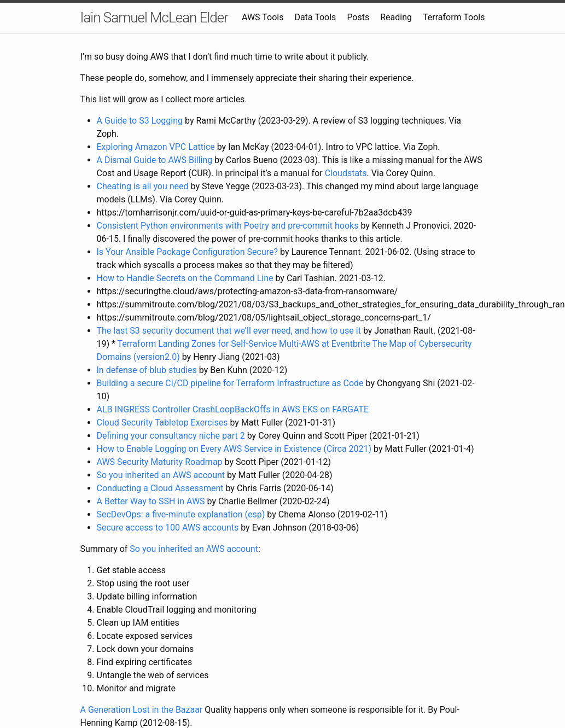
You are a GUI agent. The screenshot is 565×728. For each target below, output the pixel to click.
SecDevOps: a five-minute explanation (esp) (181, 514)
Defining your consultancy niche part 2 (171, 436)
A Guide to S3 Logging (140, 121)
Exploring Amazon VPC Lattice (156, 147)
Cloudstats (346, 173)
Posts (358, 17)
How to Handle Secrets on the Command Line (185, 278)
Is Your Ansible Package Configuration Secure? (188, 252)
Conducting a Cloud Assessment (160, 488)
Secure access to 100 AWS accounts (168, 528)
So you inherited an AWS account (161, 475)
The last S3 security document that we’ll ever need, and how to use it (229, 331)
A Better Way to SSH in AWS (151, 501)
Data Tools (315, 17)
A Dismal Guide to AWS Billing (155, 160)
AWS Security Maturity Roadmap (160, 462)
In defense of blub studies (147, 370)
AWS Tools (263, 17)
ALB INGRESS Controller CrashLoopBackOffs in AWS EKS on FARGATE (233, 409)
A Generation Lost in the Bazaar (142, 710)
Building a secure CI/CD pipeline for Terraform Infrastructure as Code (230, 383)
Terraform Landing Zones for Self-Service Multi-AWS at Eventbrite (244, 344)
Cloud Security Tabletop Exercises (162, 423)
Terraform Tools (454, 17)
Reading (396, 17)
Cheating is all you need (143, 186)
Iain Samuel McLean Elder (154, 18)
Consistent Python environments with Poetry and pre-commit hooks (229, 226)
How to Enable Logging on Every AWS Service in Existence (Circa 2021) (234, 449)
